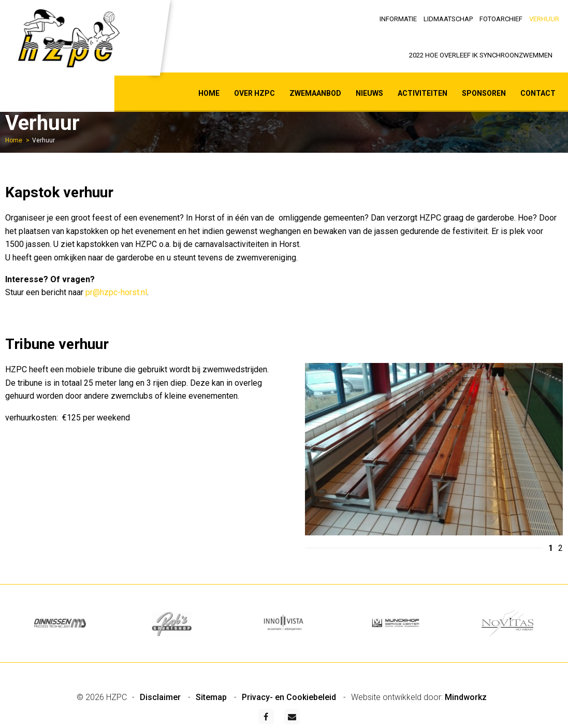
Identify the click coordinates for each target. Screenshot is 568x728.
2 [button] (560, 548)
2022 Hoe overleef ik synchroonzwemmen (481, 55)
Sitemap (212, 697)
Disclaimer (161, 697)
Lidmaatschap (448, 19)
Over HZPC (254, 93)
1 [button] (551, 548)
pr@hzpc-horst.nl (116, 292)
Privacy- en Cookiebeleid (290, 697)
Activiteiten (423, 93)
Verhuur (544, 19)
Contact (538, 93)
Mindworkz (466, 697)
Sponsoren (484, 93)
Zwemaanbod (315, 93)
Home (209, 93)
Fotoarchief (501, 19)
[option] (434, 451)
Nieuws (369, 93)
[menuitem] (398, 18)
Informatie (398, 19)
